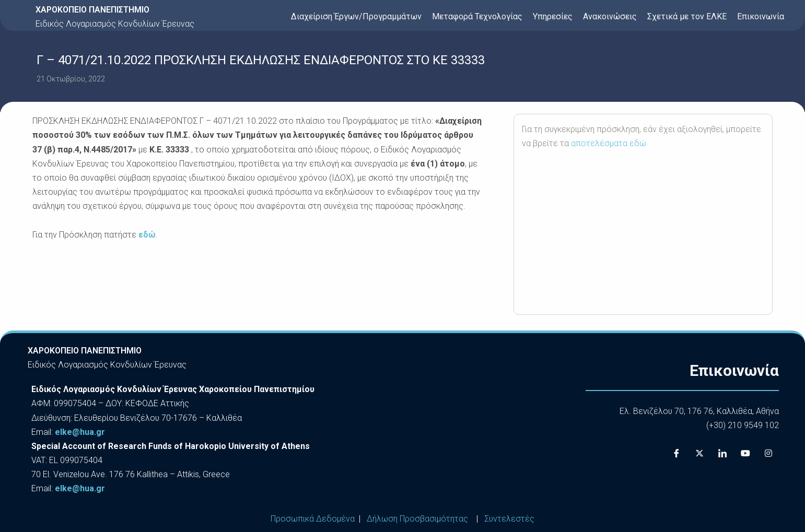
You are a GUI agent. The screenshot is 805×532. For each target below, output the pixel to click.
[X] (699, 453)
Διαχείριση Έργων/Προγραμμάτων (356, 16)
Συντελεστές (509, 519)
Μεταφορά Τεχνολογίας (477, 16)
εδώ (147, 235)
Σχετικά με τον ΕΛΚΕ (687, 16)
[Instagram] (768, 453)
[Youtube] (745, 453)
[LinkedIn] (722, 453)
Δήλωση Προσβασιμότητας (417, 519)
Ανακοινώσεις (610, 16)
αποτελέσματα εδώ (609, 143)
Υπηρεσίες (553, 16)
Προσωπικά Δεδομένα (313, 519)
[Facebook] (676, 453)
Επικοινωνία (761, 16)
